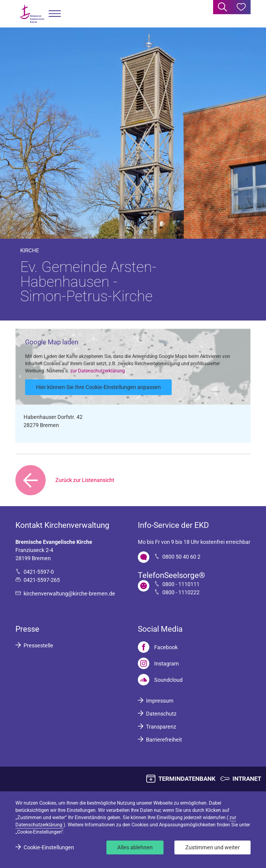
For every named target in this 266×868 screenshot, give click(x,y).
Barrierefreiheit (164, 740)
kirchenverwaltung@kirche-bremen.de (69, 594)
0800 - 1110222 (181, 592)
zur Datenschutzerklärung (97, 371)
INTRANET (247, 779)
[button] (55, 14)
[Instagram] (158, 663)
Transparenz (161, 727)
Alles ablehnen (135, 847)
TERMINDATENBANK (187, 779)
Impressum (160, 701)
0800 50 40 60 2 (181, 557)
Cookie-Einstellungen (49, 847)
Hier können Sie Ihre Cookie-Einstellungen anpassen (98, 387)
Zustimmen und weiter (212, 847)
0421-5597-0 (39, 572)
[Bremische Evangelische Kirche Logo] (32, 14)
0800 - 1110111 (181, 584)
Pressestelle (38, 645)
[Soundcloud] (160, 680)
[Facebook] (158, 647)
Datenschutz (161, 714)
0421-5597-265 (42, 580)
